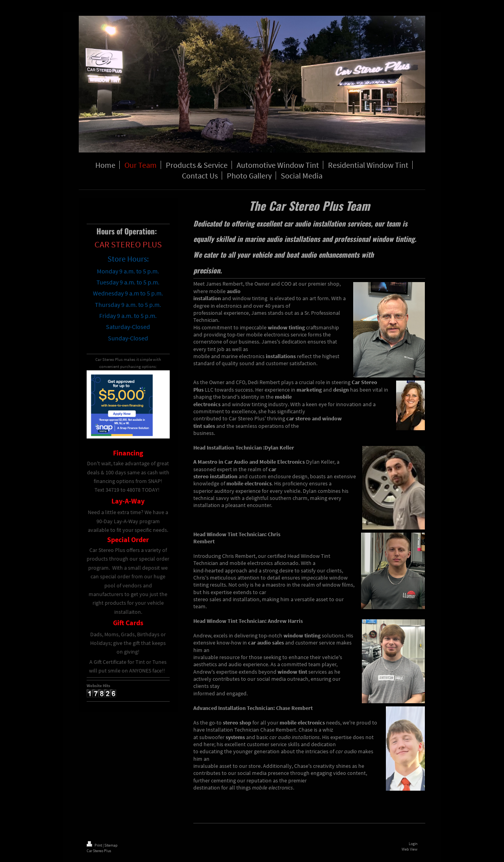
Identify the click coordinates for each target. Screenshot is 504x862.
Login (413, 844)
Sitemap (111, 845)
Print (95, 845)
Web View (409, 849)
